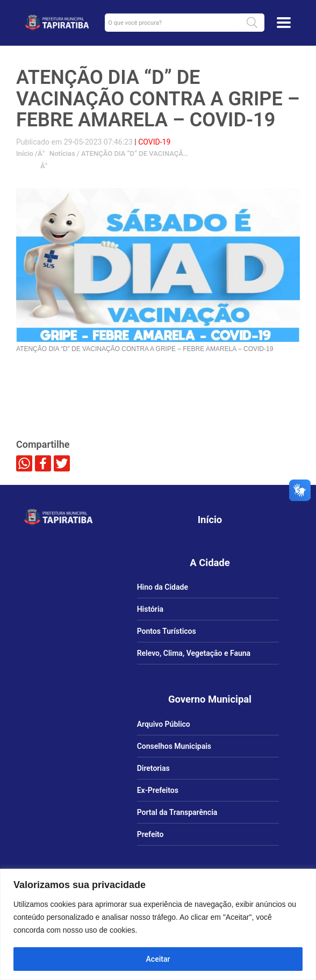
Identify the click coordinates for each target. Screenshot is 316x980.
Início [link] (25, 153)
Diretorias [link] (153, 768)
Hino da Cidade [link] (163, 587)
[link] (57, 23)
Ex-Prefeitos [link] (158, 790)
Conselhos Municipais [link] (174, 746)
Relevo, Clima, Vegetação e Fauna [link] (194, 653)
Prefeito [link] (150, 834)
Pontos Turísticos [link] (167, 631)
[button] (252, 23)
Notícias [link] (61, 153)
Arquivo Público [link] (164, 724)
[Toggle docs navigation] (284, 23)
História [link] (150, 609)
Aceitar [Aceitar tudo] (158, 959)
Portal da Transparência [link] (177, 812)
